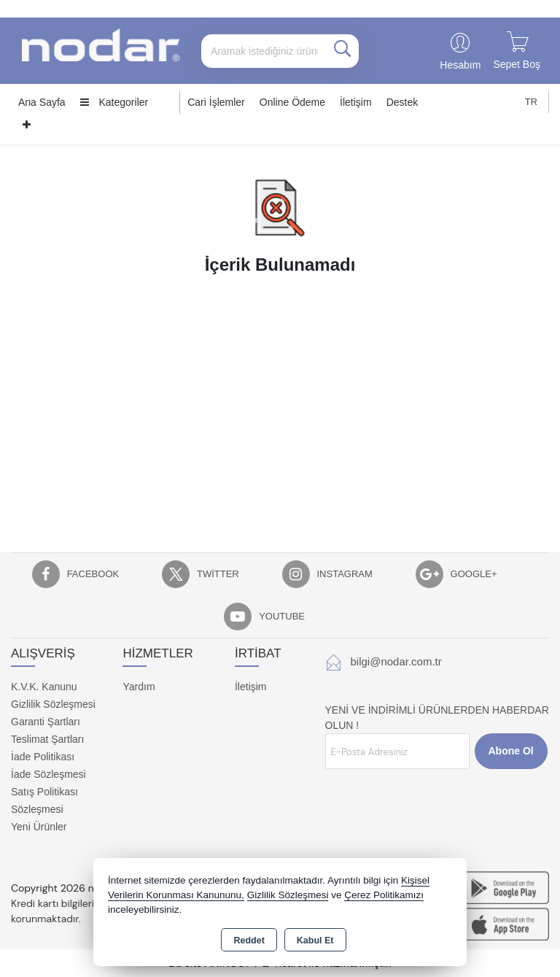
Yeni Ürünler (39, 827)
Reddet (249, 941)
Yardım (139, 687)
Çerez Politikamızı (384, 895)
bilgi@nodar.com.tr (396, 661)
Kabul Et (315, 941)
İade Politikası (43, 757)
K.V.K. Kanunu (44, 687)
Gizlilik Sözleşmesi (53, 704)
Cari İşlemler (216, 102)
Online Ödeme (292, 102)
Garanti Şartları (46, 722)
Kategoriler (114, 102)
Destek (402, 102)
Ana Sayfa (42, 102)
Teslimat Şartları (47, 739)
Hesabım (460, 65)
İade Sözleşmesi (48, 774)
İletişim (356, 102)
